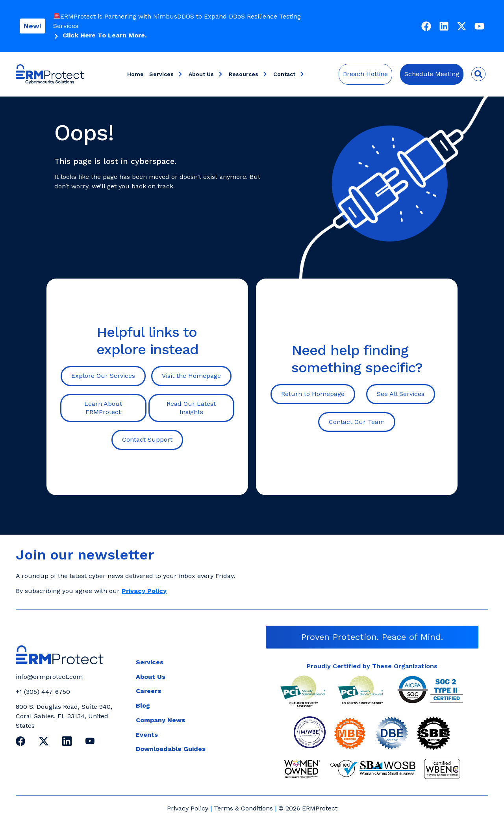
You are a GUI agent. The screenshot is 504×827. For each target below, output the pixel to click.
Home (135, 74)
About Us (206, 74)
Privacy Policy (188, 808)
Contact (289, 74)
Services (166, 74)
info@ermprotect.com (49, 677)
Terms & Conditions (243, 808)
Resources (248, 74)
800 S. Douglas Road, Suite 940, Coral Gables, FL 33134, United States (64, 716)
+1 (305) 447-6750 (43, 692)
